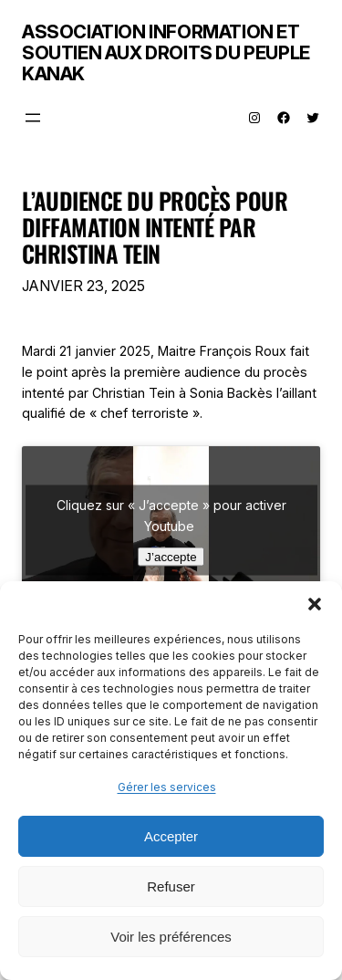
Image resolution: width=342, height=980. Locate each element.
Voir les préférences (171, 937)
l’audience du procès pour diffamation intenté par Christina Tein (155, 227)
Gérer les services (167, 787)
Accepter (171, 836)
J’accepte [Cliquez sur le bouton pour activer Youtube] (171, 557)
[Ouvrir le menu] (33, 118)
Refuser (171, 886)
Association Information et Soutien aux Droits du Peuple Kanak (166, 53)
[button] (315, 604)
